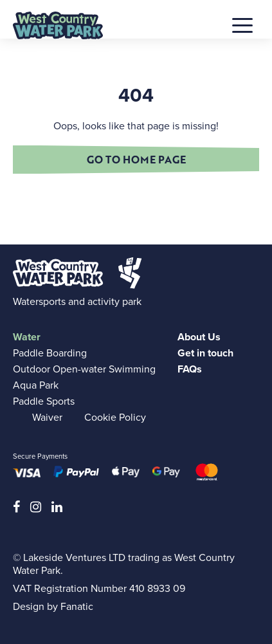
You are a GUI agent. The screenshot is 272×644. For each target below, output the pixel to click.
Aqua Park (36, 385)
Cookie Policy (115, 417)
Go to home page (136, 160)
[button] (242, 23)
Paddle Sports (44, 401)
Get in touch (205, 353)
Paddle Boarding (50, 353)
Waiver (47, 417)
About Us (199, 337)
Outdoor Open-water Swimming (84, 369)
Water (27, 337)
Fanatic (77, 606)
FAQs (190, 369)
